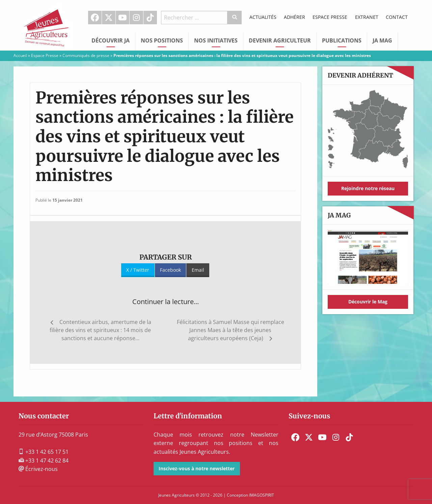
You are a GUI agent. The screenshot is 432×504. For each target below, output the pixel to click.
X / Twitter (138, 270)
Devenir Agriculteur (280, 40)
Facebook (95, 18)
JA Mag (382, 40)
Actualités (263, 17)
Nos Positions (162, 40)
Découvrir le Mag (368, 302)
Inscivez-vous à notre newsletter (197, 468)
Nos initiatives (216, 40)
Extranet (367, 17)
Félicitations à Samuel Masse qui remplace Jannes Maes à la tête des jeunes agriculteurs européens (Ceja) (231, 330)
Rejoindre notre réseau (368, 188)
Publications (342, 40)
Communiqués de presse (86, 55)
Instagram (136, 18)
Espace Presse (330, 17)
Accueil (20, 55)
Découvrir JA (111, 40)
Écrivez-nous (38, 469)
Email (198, 270)
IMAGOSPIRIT (262, 495)
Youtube (123, 18)
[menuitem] (95, 18)
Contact (397, 17)
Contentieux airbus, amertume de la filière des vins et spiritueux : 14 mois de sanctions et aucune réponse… (100, 330)
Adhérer (294, 17)
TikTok (150, 18)
